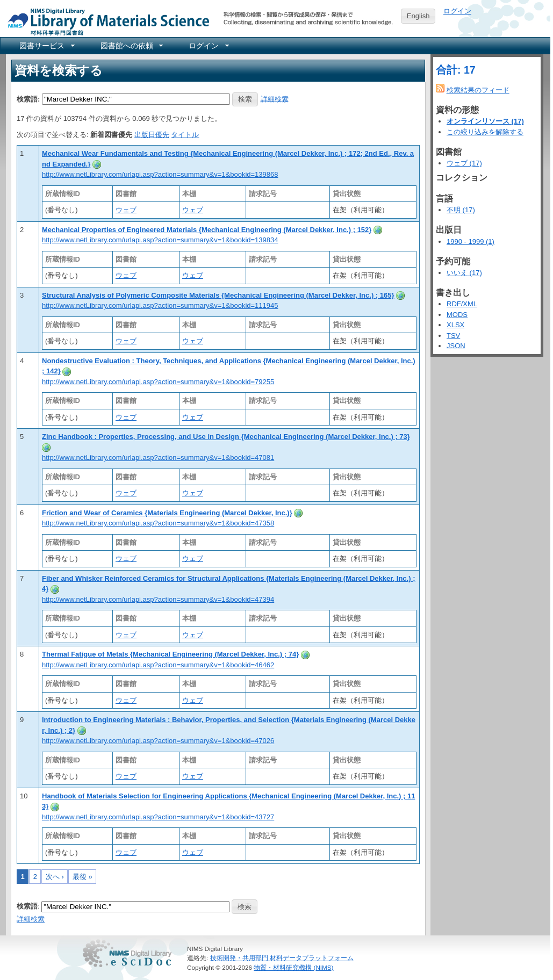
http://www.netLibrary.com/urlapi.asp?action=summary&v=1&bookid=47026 (158, 741)
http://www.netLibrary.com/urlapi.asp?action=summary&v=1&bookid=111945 (160, 305)
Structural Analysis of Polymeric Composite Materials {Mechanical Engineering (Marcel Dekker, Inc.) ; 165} (218, 295)
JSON (456, 346)
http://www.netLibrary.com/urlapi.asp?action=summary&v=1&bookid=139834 (160, 240)
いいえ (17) (464, 273)
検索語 (27, 906)
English (418, 16)
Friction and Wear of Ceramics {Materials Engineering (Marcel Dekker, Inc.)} (167, 513)
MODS (457, 315)
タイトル (185, 135)
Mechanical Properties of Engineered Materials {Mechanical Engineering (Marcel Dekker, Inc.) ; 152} (207, 230)
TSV (453, 336)
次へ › (55, 877)
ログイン (457, 11)
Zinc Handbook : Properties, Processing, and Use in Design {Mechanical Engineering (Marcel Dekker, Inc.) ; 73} (226, 437)
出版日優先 (152, 135)
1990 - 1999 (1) (471, 242)
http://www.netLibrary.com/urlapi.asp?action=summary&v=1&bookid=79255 (158, 382)
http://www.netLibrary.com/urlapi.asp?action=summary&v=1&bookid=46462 (158, 665)
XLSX (455, 325)
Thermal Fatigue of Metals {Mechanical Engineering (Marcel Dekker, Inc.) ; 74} (170, 654)
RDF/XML (462, 304)
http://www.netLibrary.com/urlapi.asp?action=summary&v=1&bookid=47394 (158, 599)
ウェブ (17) (464, 163)
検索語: (28, 99)
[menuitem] (46, 46)
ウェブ (126, 210)
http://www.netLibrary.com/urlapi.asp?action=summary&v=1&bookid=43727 (158, 817)
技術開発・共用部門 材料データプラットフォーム (282, 958)
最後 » (82, 877)
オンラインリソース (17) (485, 121)
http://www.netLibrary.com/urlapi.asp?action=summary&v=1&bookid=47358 (158, 523)
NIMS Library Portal (105, 21)
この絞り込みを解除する (485, 132)
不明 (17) (461, 210)
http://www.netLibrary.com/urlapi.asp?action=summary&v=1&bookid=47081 (158, 457)
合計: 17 (456, 70)
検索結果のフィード (478, 90)
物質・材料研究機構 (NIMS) (293, 967)
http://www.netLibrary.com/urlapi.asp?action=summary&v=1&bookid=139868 (160, 174)
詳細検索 (275, 99)
